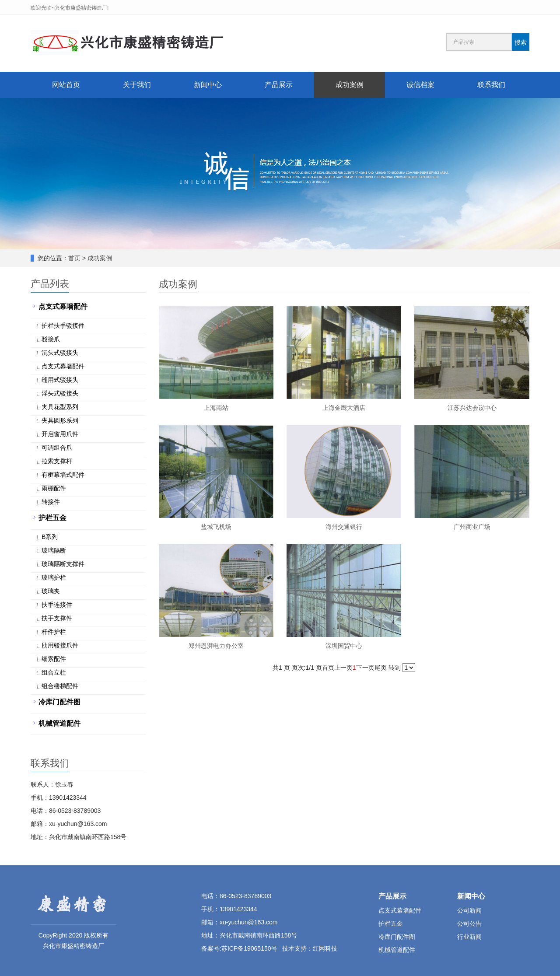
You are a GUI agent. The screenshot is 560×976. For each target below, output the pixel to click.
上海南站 (216, 408)
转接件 (51, 502)
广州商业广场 (472, 527)
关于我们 (137, 85)
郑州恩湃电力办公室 (216, 646)
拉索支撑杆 (57, 461)
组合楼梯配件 (60, 686)
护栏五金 (52, 518)
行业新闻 (469, 937)
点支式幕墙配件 (63, 306)
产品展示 (279, 85)
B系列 (50, 537)
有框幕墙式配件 (63, 475)
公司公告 (469, 924)
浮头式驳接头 (60, 393)
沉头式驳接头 (60, 353)
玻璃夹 (51, 591)
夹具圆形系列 (60, 420)
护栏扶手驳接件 (63, 325)
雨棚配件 (54, 488)
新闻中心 (208, 85)
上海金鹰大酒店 (344, 408)
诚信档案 (420, 85)
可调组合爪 (57, 448)
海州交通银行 (344, 527)
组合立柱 (54, 672)
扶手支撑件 (57, 618)
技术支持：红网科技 (310, 948)
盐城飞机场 (216, 527)
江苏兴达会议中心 (472, 408)
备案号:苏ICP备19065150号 (239, 948)
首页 (74, 258)
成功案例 (350, 85)
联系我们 (491, 85)
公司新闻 (469, 910)
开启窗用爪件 (60, 434)
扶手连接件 (57, 605)
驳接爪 (51, 339)
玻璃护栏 (54, 577)
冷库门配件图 (59, 702)
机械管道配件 (59, 723)
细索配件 (54, 659)
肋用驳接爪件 (60, 645)
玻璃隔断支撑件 (63, 564)
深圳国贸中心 (344, 646)
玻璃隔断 (54, 550)
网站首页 (66, 85)
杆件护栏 (54, 632)
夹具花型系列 (60, 407)
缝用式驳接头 (60, 380)
